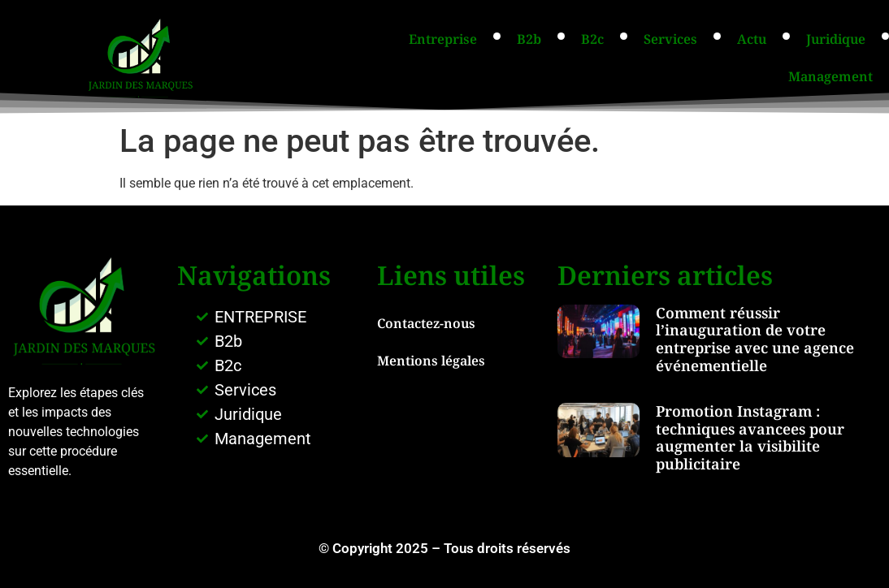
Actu (752, 39)
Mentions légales (431, 361)
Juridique (836, 39)
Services (670, 39)
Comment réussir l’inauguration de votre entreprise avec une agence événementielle (755, 339)
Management (830, 76)
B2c (592, 39)
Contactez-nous (426, 323)
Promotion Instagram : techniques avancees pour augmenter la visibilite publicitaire (750, 437)
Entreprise (443, 39)
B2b (529, 39)
